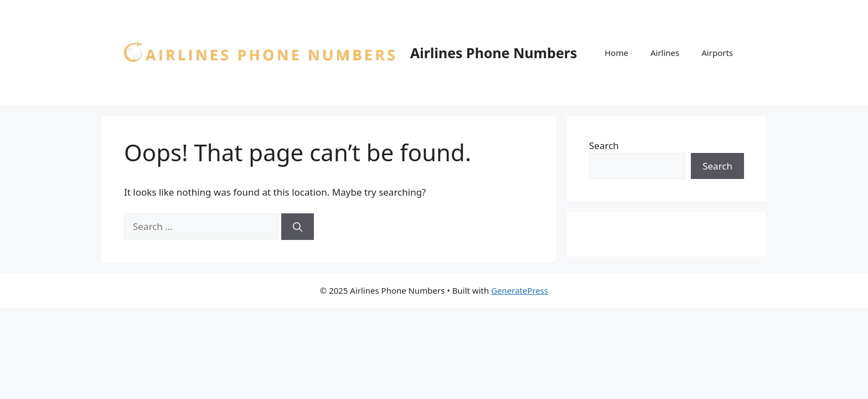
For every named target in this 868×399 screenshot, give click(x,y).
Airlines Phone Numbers (494, 53)
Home (616, 53)
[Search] (298, 227)
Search (604, 145)
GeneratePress (520, 290)
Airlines (665, 53)
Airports (717, 53)
